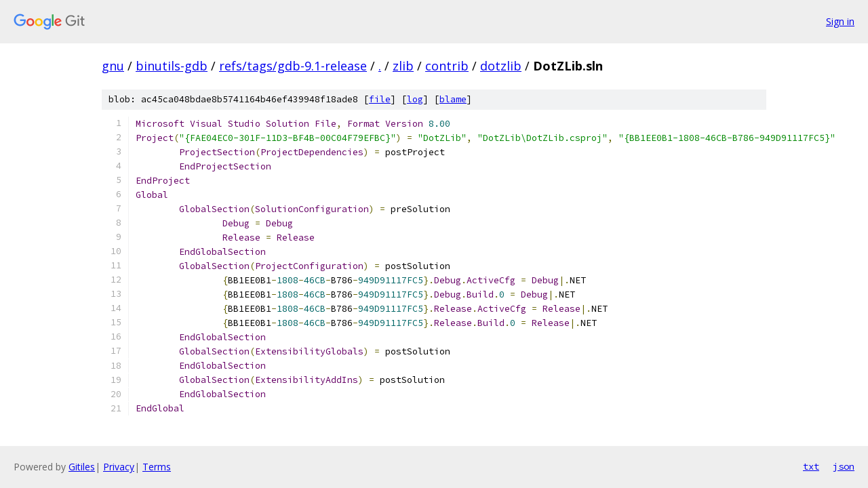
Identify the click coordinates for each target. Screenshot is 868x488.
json (844, 466)
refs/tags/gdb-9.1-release (293, 66)
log (415, 99)
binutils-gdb (172, 66)
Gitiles (82, 467)
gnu (113, 66)
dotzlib (501, 66)
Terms (157, 467)
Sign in (840, 21)
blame (453, 99)
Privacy (119, 467)
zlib (403, 66)
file (380, 99)
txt (811, 466)
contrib (447, 66)
